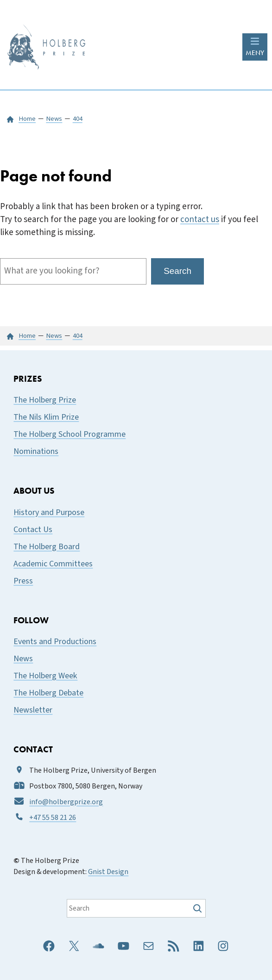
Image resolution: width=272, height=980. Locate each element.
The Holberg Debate (48, 693)
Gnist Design (108, 872)
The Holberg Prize (45, 400)
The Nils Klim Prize (46, 417)
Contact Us (33, 530)
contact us (200, 220)
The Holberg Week (45, 676)
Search (177, 271)
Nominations (36, 451)
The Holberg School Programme (70, 434)
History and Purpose (49, 512)
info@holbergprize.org (66, 802)
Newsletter (33, 710)
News (23, 659)
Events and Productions (55, 642)
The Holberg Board (47, 547)
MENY (255, 53)
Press (23, 581)
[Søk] (199, 908)
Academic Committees (53, 564)
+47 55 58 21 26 (53, 818)
